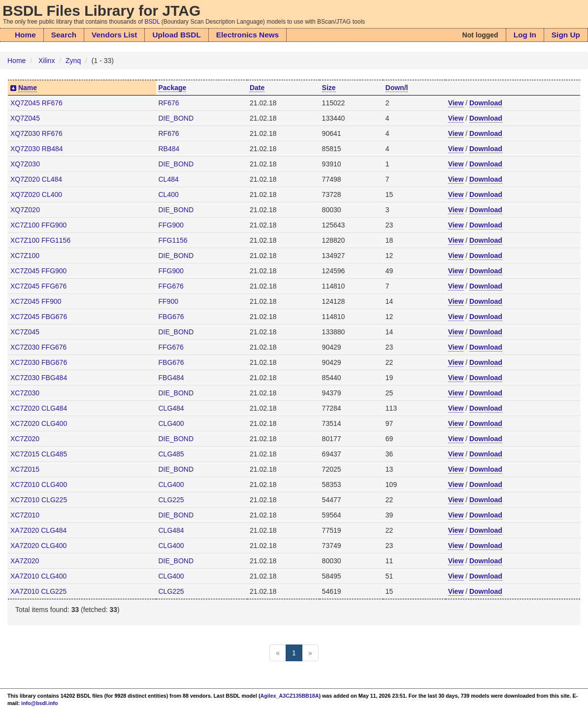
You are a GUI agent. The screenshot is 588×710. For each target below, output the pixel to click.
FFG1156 (173, 240)
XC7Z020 (25, 439)
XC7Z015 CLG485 (39, 454)
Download (486, 103)
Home (25, 35)
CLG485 (171, 454)
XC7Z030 (25, 393)
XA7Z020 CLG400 (38, 546)
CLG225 (171, 500)
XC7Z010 (25, 515)
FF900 (168, 301)
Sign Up (566, 35)
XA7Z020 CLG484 (38, 530)
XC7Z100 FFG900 (38, 225)
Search (64, 35)
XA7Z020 (25, 561)
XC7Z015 (25, 469)
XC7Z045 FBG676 (39, 317)
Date (257, 88)
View (456, 103)
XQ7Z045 (25, 118)
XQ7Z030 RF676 (36, 133)
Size (329, 88)
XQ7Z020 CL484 (36, 179)
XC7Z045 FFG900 (38, 271)
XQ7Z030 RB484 (37, 149)
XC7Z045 (25, 332)
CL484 (169, 179)
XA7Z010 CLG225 (38, 591)
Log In (525, 35)
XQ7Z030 (25, 164)
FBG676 (171, 317)
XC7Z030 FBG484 (39, 378)
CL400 (169, 194)
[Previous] (278, 653)
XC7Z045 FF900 (36, 301)
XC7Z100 (25, 256)
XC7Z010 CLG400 (39, 484)
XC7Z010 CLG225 (39, 500)
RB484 (169, 149)
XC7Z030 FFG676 (38, 347)
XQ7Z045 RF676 (36, 103)
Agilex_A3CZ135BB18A (290, 696)
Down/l (397, 88)
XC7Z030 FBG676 (39, 362)
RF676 (169, 103)
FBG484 (171, 378)
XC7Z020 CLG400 (39, 423)
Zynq (73, 61)
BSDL (152, 22)
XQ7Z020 (25, 210)
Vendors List (114, 35)
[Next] (310, 653)
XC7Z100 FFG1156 (40, 240)
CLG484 (171, 408)
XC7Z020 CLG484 (39, 408)
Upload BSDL (176, 35)
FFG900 (171, 225)
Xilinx (47, 61)
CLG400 (171, 423)
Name (28, 88)
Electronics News (247, 35)
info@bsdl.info (40, 703)
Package (173, 88)
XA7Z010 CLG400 (38, 576)
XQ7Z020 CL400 (36, 194)
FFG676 (171, 286)
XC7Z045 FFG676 (38, 286)
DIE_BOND (176, 118)
